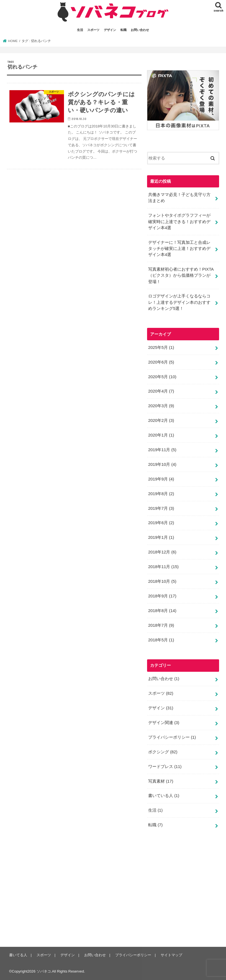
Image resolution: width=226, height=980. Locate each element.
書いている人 (164, 796)
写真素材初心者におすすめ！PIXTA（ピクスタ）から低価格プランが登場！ (181, 275)
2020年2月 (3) (161, 420)
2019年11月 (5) (162, 450)
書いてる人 (18, 955)
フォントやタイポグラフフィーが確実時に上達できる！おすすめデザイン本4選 (179, 221)
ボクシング (163, 752)
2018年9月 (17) (162, 596)
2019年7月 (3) (161, 508)
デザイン (110, 30)
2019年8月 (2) (161, 494)
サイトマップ (171, 955)
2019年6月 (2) (161, 523)
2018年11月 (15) (163, 567)
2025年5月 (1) (161, 347)
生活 (80, 30)
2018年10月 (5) (162, 581)
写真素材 (161, 781)
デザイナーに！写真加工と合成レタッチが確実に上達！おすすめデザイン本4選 (179, 249)
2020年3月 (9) (161, 406)
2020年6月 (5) (161, 362)
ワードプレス (165, 767)
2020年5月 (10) (162, 377)
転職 (124, 30)
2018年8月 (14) (162, 611)
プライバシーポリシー (172, 737)
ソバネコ (44, 971)
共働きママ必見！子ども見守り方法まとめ (179, 198)
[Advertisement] (187, 891)
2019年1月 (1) (161, 537)
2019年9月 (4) (161, 479)
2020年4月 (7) (161, 391)
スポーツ (93, 30)
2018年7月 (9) (161, 625)
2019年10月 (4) (162, 464)
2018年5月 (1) (161, 640)
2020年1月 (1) (161, 435)
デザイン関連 (164, 723)
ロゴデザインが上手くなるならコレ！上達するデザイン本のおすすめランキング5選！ (179, 302)
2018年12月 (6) (162, 552)
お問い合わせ (140, 30)
